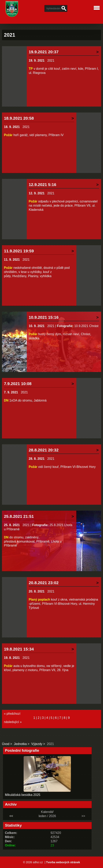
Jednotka (20, 744)
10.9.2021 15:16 (44, 317)
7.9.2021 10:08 (18, 384)
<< (11, 816)
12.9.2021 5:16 (43, 185)
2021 (51, 61)
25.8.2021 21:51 (19, 516)
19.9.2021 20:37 (44, 52)
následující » (13, 722)
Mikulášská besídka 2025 (23, 795)
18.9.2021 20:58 (19, 118)
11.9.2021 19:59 (19, 251)
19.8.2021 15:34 (19, 649)
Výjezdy (37, 744)
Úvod (6, 744)
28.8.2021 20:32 (44, 450)
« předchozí (12, 714)
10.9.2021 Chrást (86, 326)
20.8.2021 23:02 (44, 583)
